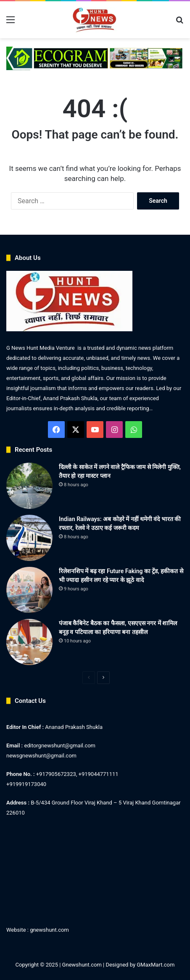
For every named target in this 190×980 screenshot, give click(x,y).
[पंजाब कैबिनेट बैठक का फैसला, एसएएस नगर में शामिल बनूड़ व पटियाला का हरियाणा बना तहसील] (29, 642)
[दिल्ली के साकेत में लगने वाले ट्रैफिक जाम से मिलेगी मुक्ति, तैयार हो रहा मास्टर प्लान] (29, 486)
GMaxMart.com (156, 965)
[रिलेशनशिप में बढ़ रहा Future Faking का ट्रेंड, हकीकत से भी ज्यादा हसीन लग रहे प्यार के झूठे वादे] (29, 590)
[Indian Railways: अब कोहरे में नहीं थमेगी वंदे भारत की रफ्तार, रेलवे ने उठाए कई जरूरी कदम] (29, 538)
